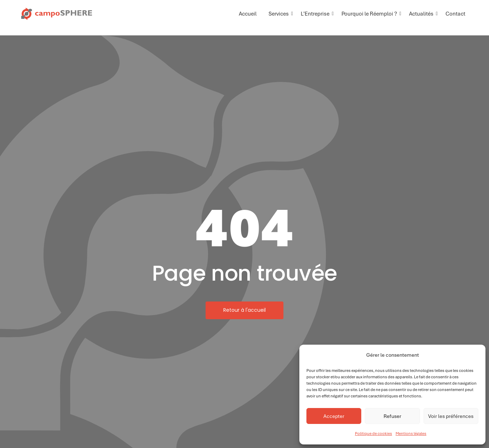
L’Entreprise (316, 14)
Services (280, 14)
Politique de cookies (373, 433)
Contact (455, 14)
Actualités (422, 14)
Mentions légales (411, 433)
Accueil (248, 14)
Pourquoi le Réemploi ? (370, 14)
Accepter (334, 416)
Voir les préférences (451, 416)
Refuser (392, 416)
